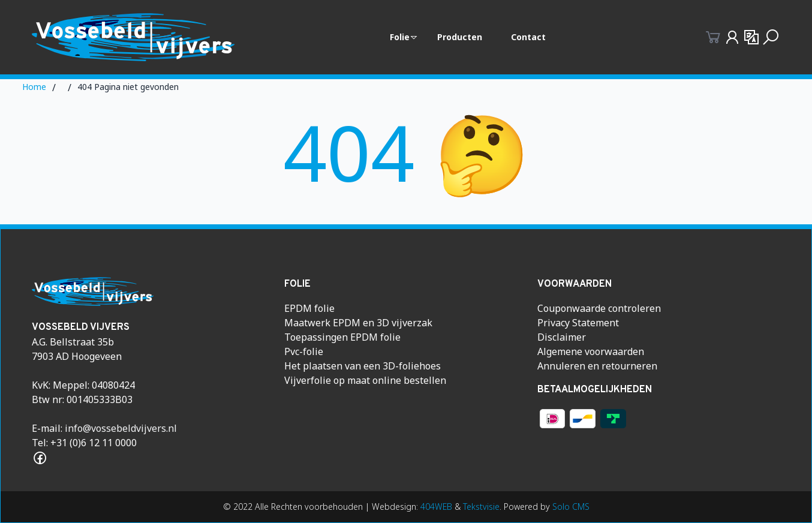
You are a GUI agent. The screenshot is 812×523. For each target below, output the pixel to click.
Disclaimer (562, 337)
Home (34, 87)
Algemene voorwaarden (591, 351)
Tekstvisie (481, 507)
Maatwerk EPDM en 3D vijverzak (358, 323)
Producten (460, 37)
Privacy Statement (578, 323)
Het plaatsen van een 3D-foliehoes (363, 366)
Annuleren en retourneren (597, 366)
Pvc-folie (304, 351)
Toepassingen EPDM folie (342, 337)
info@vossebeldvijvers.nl (121, 428)
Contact (528, 37)
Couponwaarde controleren (599, 308)
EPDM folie (309, 308)
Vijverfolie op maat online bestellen (365, 380)
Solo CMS (571, 507)
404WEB (436, 507)
